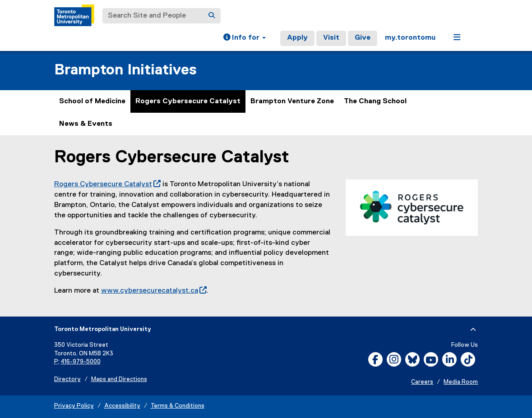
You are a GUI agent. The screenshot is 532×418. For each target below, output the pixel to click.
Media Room (461, 382)
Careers (422, 382)
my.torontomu (410, 38)
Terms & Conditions (178, 406)
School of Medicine (92, 101)
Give (363, 38)
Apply (297, 38)
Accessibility (122, 406)
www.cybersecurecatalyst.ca (154, 291)
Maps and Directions (119, 379)
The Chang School (375, 101)
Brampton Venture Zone (292, 101)
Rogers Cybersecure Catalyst (188, 101)
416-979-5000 (81, 362)
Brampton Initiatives (125, 70)
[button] (245, 38)
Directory (67, 379)
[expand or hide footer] (473, 330)
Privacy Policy (74, 406)
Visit (331, 38)
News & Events (86, 124)
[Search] (212, 16)
